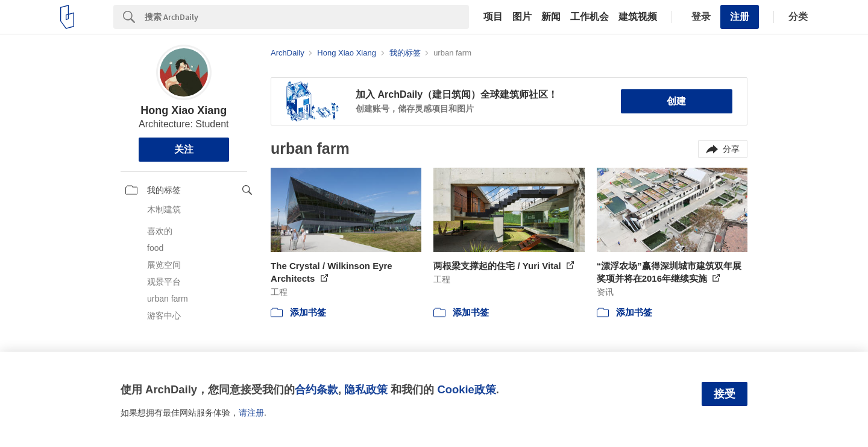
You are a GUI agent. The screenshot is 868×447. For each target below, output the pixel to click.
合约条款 (316, 389)
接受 (725, 394)
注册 (740, 17)
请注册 (251, 413)
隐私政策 (366, 389)
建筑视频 (638, 17)
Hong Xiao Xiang (184, 110)
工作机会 (590, 17)
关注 (184, 149)
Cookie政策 (466, 389)
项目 (493, 17)
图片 (522, 17)
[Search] (307, 17)
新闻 (551, 17)
